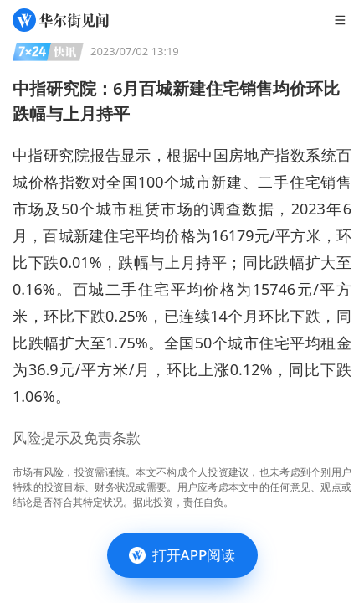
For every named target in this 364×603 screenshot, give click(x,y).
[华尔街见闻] (61, 20)
